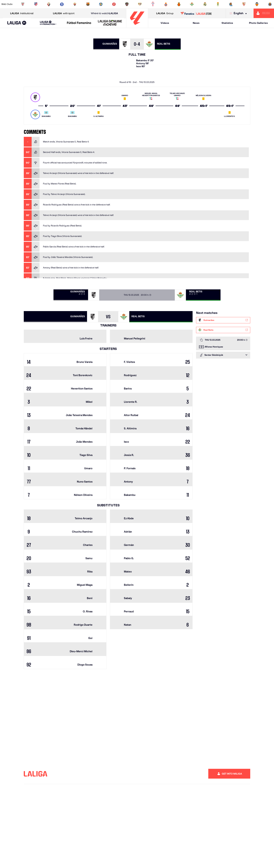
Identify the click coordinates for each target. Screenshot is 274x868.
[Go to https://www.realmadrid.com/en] (205, 4)
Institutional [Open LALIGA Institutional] (22, 13)
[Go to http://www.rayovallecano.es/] (140, 4)
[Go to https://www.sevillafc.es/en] (244, 4)
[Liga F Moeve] (79, 23)
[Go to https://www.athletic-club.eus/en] (23, 4)
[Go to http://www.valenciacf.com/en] (257, 4)
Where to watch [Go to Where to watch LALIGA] (104, 13)
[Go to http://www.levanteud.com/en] (127, 4)
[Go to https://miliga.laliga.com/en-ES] (264, 13)
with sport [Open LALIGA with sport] (64, 13)
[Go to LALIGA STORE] (196, 13)
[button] (17, 23)
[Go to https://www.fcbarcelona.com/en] (88, 4)
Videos (165, 23)
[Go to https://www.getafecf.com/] (101, 4)
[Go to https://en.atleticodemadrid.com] (36, 4)
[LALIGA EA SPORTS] (17, 23)
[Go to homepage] (137, 26)
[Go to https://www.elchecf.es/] (75, 4)
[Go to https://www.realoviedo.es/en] (218, 4)
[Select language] (239, 13)
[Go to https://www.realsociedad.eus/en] (231, 4)
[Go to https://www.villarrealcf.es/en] (270, 4)
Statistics (227, 23)
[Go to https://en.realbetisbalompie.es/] (192, 4)
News (196, 23)
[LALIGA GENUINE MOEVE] (110, 23)
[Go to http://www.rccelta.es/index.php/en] (153, 4)
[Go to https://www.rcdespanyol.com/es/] (166, 4)
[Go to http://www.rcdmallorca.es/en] (179, 4)
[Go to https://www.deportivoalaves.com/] (62, 4)
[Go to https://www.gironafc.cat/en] (114, 4)
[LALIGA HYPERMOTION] (48, 23)
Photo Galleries (258, 23)
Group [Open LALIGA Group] (165, 13)
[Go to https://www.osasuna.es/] (49, 4)
